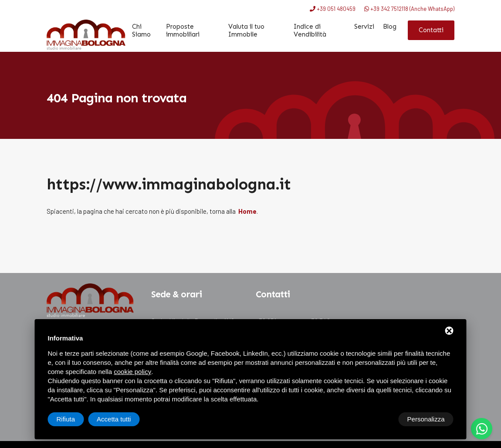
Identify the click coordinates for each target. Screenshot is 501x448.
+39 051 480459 (333, 9)
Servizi (364, 27)
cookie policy (132, 372)
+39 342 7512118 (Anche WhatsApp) (409, 9)
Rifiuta (380, 419)
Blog (390, 27)
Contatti (431, 30)
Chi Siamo (142, 30)
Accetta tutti (427, 419)
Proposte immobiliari (183, 30)
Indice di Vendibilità (310, 30)
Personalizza (75, 419)
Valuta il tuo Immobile (246, 30)
